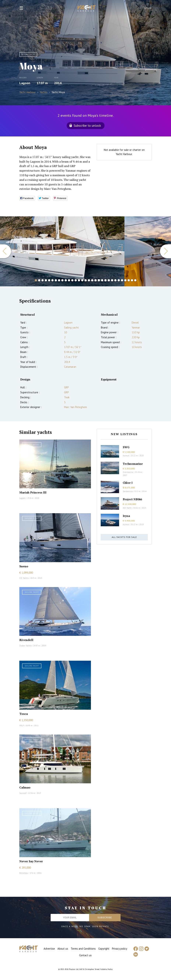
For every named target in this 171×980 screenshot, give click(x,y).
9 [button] (62, 280)
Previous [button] (6, 251)
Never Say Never (31, 861)
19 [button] (96, 280)
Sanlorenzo (128, 491)
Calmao (25, 787)
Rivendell (26, 640)
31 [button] (135, 280)
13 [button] (76, 280)
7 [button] (56, 280)
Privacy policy (120, 949)
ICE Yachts (24, 578)
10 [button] (66, 280)
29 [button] (129, 280)
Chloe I (128, 483)
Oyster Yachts (25, 646)
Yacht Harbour (87, 9)
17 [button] (89, 280)
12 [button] (72, 280)
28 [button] (125, 280)
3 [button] (43, 280)
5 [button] (49, 280)
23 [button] (109, 280)
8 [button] (59, 280)
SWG (126, 447)
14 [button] (79, 280)
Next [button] (165, 251)
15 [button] (82, 280)
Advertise (49, 949)
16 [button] (86, 280)
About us (63, 949)
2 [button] (39, 280)
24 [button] (112, 280)
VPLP (22, 726)
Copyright (104, 949)
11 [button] (69, 280)
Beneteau (24, 873)
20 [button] (99, 280)
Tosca (24, 714)
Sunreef (23, 793)
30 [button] (132, 280)
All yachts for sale (124, 537)
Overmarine (128, 472)
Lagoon (25, 83)
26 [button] (119, 280)
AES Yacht (127, 508)
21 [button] (102, 280)
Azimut (126, 456)
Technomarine (133, 464)
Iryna (126, 516)
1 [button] (36, 280)
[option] (62, 251)
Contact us (85, 955)
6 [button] (52, 280)
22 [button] (105, 280)
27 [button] (122, 280)
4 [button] (46, 280)
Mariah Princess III (33, 492)
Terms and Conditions (83, 949)
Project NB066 (132, 499)
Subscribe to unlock (87, 125)
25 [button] (115, 280)
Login (148, 8)
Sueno (24, 566)
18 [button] (92, 280)
